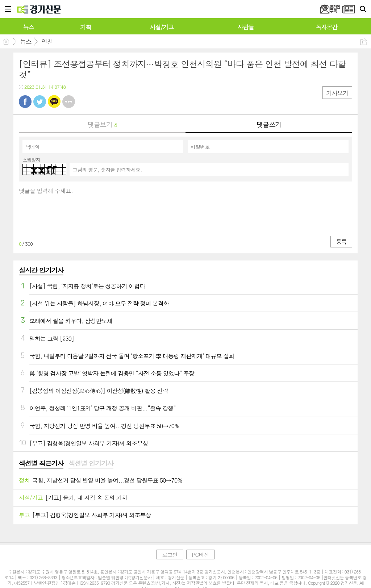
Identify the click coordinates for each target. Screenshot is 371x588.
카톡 (54, 102)
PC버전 (201, 554)
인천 (47, 41)
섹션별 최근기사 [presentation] (41, 463)
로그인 (170, 554)
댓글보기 (102, 124)
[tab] (41, 464)
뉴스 (26, 41)
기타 (69, 102)
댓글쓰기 (269, 124)
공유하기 (364, 42)
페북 (25, 102)
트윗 (40, 102)
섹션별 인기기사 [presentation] (91, 463)
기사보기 (337, 93)
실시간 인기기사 (41, 270)
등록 (341, 241)
